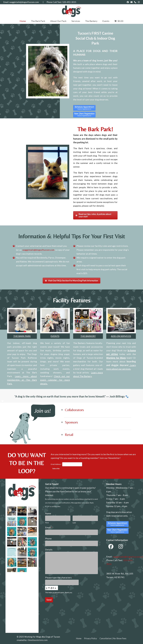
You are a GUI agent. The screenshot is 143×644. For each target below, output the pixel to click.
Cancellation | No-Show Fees (113, 638)
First (47, 523)
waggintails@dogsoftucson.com (24, 2)
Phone (48, 538)
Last (74, 523)
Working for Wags (116, 358)
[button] (119, 21)
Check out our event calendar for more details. (55, 380)
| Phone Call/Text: (51, 2)
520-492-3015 (69, 2)
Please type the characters (59, 578)
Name (48, 513)
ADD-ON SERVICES (121, 336)
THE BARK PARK (22, 336)
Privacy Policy (90, 638)
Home (79, 638)
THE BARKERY (88, 336)
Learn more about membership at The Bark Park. (22, 380)
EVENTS (55, 336)
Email (49, 527)
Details (49, 550)
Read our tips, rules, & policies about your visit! (93, 215)
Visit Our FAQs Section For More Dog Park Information (71, 281)
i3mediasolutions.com (37, 640)
